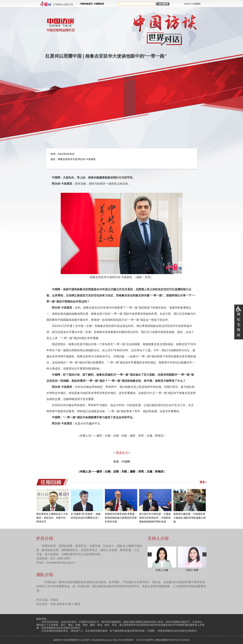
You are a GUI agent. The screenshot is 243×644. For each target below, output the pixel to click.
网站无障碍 (239, 325)
